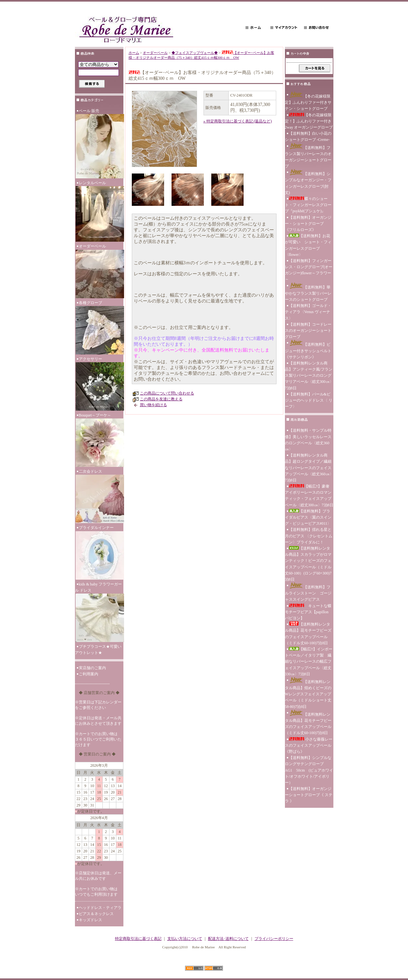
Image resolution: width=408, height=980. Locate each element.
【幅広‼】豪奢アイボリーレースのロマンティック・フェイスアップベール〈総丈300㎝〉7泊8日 (309, 496)
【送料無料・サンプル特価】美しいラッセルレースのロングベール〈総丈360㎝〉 (308, 440)
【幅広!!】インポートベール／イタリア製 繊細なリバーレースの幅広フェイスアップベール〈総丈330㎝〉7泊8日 (309, 662)
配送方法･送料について (228, 939)
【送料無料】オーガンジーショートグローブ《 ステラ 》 (309, 795)
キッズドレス (90, 920)
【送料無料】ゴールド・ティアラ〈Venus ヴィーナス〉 (308, 312)
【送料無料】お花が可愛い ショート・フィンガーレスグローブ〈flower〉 (308, 245)
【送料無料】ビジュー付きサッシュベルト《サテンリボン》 (308, 349)
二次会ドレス (99, 497)
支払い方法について (185, 939)
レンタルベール (99, 212)
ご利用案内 (89, 674)
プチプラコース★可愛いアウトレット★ (98, 650)
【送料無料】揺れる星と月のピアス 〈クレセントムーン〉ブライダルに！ (309, 536)
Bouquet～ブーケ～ (99, 441)
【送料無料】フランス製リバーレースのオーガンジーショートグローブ (308, 156)
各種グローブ (99, 328)
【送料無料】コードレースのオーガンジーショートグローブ (308, 331)
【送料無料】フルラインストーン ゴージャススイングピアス (308, 592)
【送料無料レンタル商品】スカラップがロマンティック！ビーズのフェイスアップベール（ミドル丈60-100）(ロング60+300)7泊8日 (308, 564)
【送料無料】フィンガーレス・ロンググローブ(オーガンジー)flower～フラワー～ (309, 270)
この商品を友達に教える (161, 399)
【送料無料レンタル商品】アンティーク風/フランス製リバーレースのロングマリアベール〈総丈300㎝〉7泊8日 (309, 376)
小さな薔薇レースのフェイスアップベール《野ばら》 (309, 745)
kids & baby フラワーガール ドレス (99, 613)
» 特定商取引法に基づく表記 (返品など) (238, 121)
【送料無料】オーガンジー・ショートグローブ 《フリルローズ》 (308, 224)
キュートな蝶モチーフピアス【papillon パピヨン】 (308, 612)
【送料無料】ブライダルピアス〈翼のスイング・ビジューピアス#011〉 (308, 517)
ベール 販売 (99, 144)
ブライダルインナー (99, 553)
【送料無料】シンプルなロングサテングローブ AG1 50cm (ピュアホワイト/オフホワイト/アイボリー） (309, 770)
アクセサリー (99, 385)
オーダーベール (99, 272)
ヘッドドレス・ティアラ (100, 908)
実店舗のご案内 (92, 668)
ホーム (134, 53)
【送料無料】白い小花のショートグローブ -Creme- (308, 137)
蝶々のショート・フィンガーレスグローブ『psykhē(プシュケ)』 (308, 205)
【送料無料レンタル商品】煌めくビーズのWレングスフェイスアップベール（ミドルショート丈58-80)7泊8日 (308, 693)
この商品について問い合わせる (167, 393)
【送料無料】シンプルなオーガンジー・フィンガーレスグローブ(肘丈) (308, 182)
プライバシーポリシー (274, 939)
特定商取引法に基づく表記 (138, 939)
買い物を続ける (153, 405)
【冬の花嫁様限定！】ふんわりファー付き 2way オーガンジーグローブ (309, 121)
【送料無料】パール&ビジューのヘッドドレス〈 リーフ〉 (309, 400)
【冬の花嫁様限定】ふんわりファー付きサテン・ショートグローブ (308, 101)
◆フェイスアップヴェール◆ (195, 53)
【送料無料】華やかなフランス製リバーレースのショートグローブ (308, 292)
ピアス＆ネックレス (96, 914)
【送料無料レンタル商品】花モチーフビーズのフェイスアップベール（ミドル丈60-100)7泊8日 (308, 633)
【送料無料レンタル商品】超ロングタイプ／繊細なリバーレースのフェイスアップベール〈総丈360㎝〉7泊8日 (309, 468)
